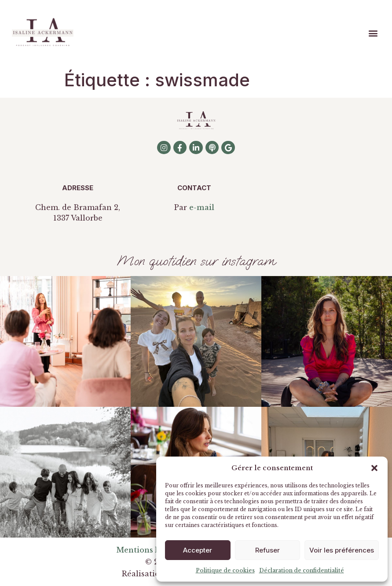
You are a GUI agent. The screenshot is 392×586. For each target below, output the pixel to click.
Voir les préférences (342, 550)
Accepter (198, 550)
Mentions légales (149, 550)
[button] (374, 468)
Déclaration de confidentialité (302, 570)
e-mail (202, 207)
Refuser (267, 550)
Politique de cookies (225, 570)
